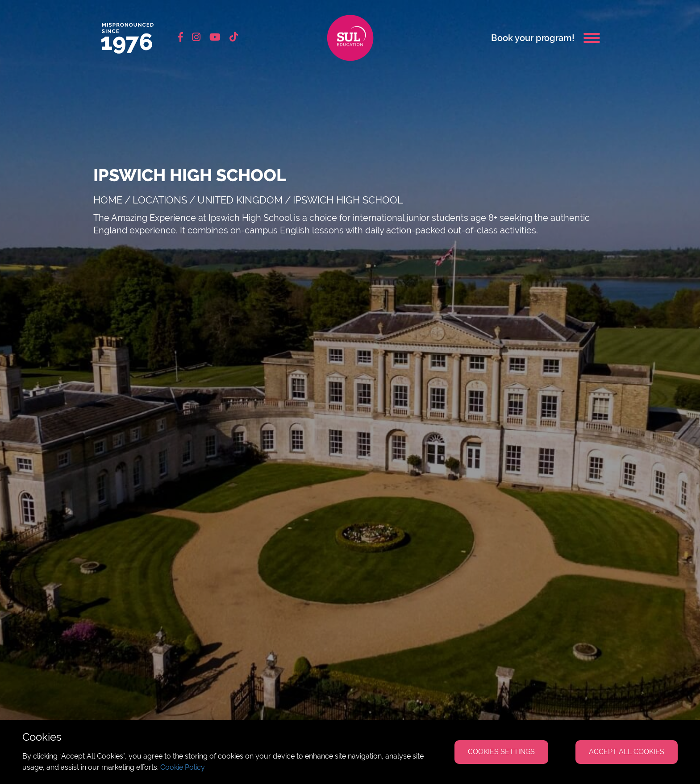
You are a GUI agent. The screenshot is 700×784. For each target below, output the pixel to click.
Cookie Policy (183, 767)
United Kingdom (240, 200)
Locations (160, 200)
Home (108, 200)
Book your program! (533, 38)
